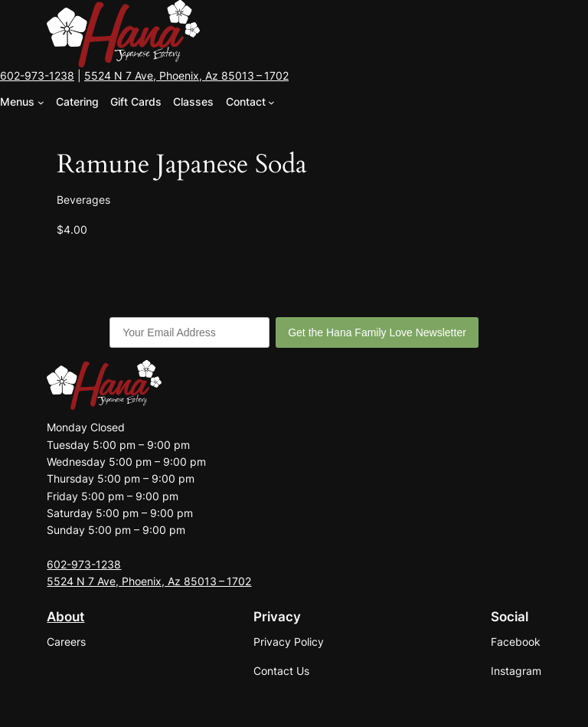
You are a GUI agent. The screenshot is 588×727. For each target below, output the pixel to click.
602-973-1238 (37, 75)
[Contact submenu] (271, 102)
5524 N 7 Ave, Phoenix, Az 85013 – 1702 (186, 75)
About (65, 617)
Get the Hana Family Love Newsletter (377, 332)
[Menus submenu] (41, 102)
